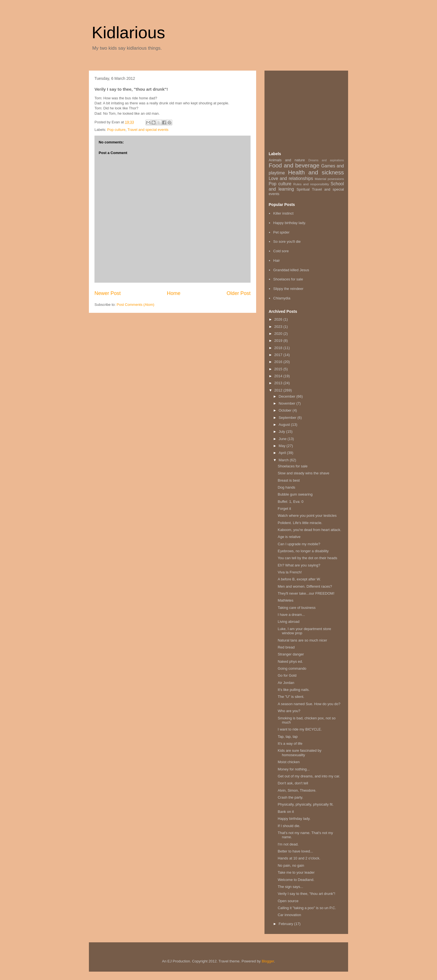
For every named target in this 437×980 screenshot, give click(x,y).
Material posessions (329, 179)
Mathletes (285, 600)
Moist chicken (289, 762)
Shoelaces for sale (288, 279)
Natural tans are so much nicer (302, 640)
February (287, 924)
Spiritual (303, 189)
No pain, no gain (291, 865)
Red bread (286, 647)
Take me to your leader (296, 872)
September (288, 418)
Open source (288, 901)
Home (174, 293)
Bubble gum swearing (295, 494)
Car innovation (289, 915)
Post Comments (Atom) (136, 305)
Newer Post (108, 293)
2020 (279, 334)
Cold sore (281, 251)
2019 (279, 341)
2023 (279, 327)
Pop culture (116, 130)
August (285, 425)
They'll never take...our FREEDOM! (306, 593)
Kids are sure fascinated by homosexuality (299, 753)
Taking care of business (297, 608)
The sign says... (290, 887)
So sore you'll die (287, 242)
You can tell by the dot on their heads (307, 558)
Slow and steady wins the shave (303, 473)
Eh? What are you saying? (299, 565)
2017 (279, 355)
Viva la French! (290, 572)
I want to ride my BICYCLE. (300, 729)
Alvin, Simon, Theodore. (297, 790)
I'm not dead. (288, 844)
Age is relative (289, 537)
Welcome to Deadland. (296, 880)
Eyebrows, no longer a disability (303, 551)
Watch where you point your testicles (307, 516)
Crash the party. (290, 797)
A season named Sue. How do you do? (309, 704)
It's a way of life (290, 744)
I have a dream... (291, 615)
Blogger (268, 961)
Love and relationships (291, 178)
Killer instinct (283, 213)
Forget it (284, 509)
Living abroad (288, 622)
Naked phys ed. (290, 661)
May (283, 446)
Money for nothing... (294, 769)
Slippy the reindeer (288, 289)
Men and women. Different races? (305, 586)
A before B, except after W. (299, 579)
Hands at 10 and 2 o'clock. (299, 858)
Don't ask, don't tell (293, 783)
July (282, 432)
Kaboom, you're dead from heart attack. (309, 530)
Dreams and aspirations (326, 160)
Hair (276, 260)
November (288, 403)
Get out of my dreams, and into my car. (309, 776)
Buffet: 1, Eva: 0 (290, 502)
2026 (279, 319)
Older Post (239, 293)
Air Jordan (286, 683)
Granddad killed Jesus (291, 270)
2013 (279, 383)
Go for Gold (287, 675)
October (286, 410)
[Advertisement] (310, 110)
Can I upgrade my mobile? (299, 544)
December (288, 396)
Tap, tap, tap (288, 737)
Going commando (292, 668)
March (284, 460)
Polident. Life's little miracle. (300, 523)
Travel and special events (148, 130)
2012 (279, 390)
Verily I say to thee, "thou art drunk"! (306, 894)
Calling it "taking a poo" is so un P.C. (307, 908)
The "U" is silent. (291, 697)
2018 (279, 348)
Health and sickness (316, 172)
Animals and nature (287, 160)
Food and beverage (294, 165)
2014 (279, 376)
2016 (279, 362)
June (283, 439)
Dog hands (286, 487)
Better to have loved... (295, 851)
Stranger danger (291, 654)
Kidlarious (128, 33)
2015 (279, 369)
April (283, 453)
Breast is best (289, 480)
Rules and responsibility (311, 184)
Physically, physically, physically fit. (305, 804)
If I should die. (289, 826)
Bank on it (286, 812)
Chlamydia (282, 298)
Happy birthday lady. (290, 223)
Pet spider (281, 232)
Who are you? (289, 711)
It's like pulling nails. (293, 690)
